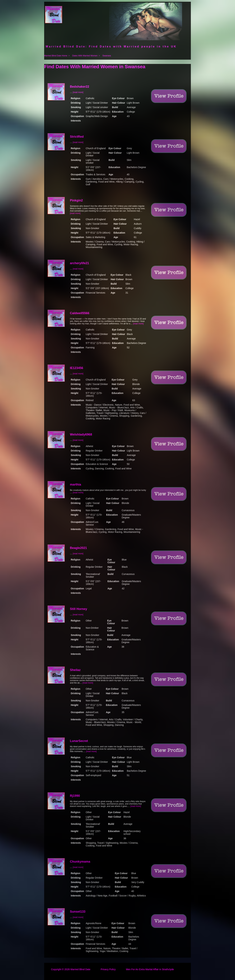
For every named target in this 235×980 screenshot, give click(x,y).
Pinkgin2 (76, 200)
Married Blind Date (80, 969)
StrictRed (77, 137)
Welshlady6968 (81, 434)
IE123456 (77, 368)
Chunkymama (80, 862)
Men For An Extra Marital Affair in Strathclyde (150, 969)
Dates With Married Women (85, 56)
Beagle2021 (78, 548)
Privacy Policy (108, 969)
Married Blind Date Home (56, 56)
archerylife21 (79, 263)
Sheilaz (75, 670)
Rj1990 (75, 796)
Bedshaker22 (80, 87)
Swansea (107, 56)
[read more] (78, 92)
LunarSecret (79, 741)
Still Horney (79, 609)
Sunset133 (78, 912)
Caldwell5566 (80, 313)
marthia (75, 485)
